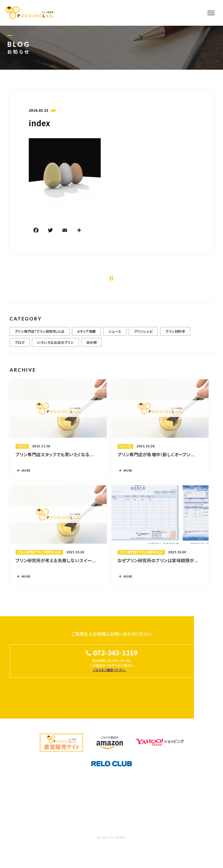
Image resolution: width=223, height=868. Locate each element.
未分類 (91, 345)
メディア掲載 (86, 334)
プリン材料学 (175, 334)
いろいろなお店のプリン (55, 345)
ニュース (115, 334)
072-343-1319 (115, 653)
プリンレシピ (143, 334)
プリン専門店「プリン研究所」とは (40, 334)
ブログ (20, 345)
